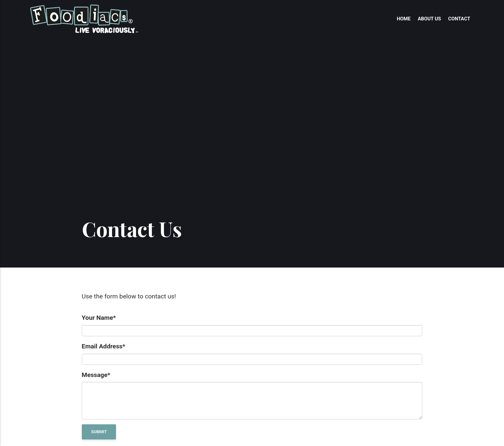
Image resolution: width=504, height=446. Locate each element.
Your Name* (99, 318)
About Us (429, 19)
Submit (99, 432)
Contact (459, 19)
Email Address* (104, 346)
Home (404, 19)
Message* (96, 375)
